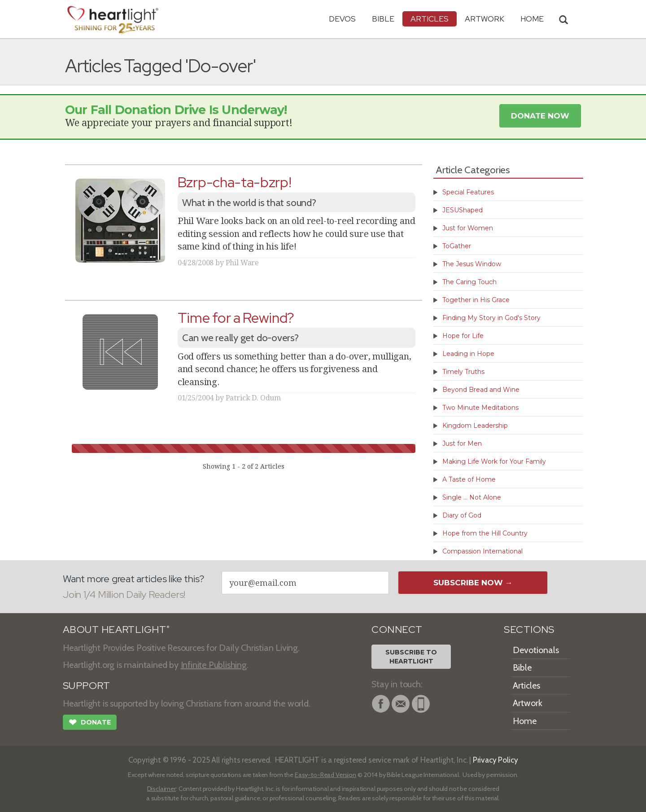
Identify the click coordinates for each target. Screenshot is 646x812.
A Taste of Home (469, 479)
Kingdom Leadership (475, 426)
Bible (383, 19)
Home (525, 721)
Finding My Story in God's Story (491, 318)
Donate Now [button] (540, 116)
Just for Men (462, 443)
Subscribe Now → (473, 583)
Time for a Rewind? (236, 318)
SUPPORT (86, 686)
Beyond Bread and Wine (481, 390)
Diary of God (462, 515)
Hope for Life (463, 336)
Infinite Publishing (214, 665)
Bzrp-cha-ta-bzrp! (235, 182)
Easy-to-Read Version (325, 775)
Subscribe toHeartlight (411, 657)
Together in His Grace (476, 300)
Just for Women (468, 228)
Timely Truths (463, 372)
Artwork (484, 19)
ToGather (457, 246)
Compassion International (482, 551)
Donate (90, 723)
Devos (342, 19)
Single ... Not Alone (472, 497)
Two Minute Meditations (480, 408)
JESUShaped (463, 210)
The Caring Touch (469, 282)
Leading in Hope (468, 354)
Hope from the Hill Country (485, 533)
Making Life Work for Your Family (494, 461)
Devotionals (536, 650)
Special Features (468, 192)
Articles (430, 19)
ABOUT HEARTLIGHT (116, 630)
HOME (532, 19)
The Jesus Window (472, 264)
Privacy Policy (495, 760)
